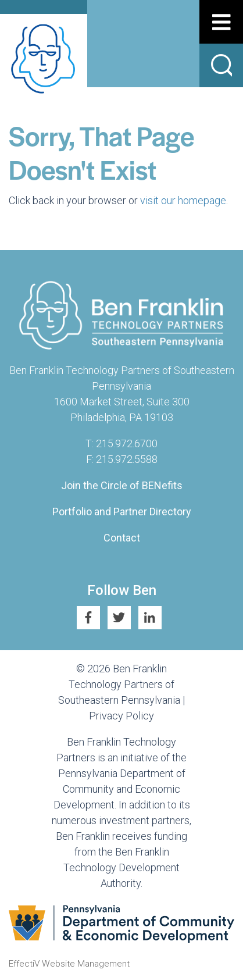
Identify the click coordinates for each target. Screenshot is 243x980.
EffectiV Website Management (69, 964)
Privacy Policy (121, 716)
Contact (122, 538)
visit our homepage (183, 200)
